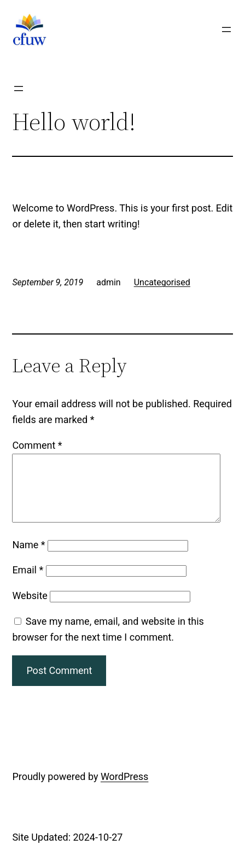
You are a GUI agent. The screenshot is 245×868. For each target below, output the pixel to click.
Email (28, 583)
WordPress (124, 790)
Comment (37, 445)
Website (30, 609)
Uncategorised (162, 282)
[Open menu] (226, 30)
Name (28, 558)
